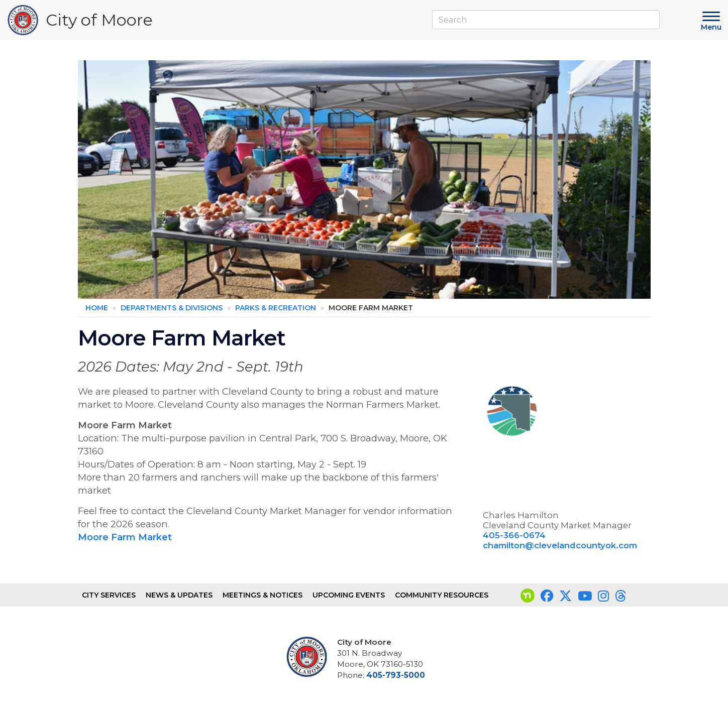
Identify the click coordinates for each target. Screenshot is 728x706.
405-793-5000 (396, 675)
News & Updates (179, 595)
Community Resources (442, 595)
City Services (109, 595)
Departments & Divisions (172, 308)
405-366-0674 (514, 535)
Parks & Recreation (276, 308)
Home (97, 308)
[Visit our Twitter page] (565, 596)
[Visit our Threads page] (620, 596)
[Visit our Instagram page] (603, 596)
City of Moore (99, 22)
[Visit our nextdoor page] (528, 596)
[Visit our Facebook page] (547, 596)
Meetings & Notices (263, 595)
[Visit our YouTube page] (585, 596)
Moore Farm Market (126, 537)
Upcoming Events (349, 595)
